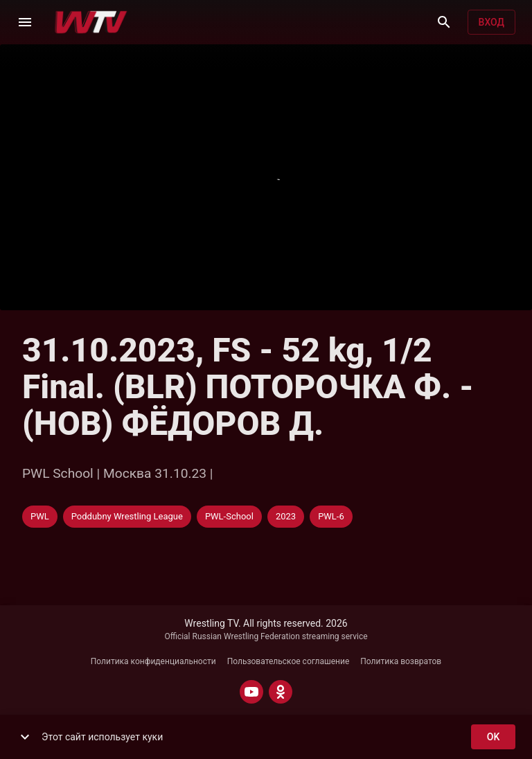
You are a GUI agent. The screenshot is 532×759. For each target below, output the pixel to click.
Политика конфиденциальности (153, 661)
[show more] (25, 737)
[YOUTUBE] (251, 692)
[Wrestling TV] (91, 22)
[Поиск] (444, 22)
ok (493, 737)
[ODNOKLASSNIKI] (281, 692)
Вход (491, 23)
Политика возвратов (401, 661)
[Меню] (25, 22)
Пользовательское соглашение (289, 661)
